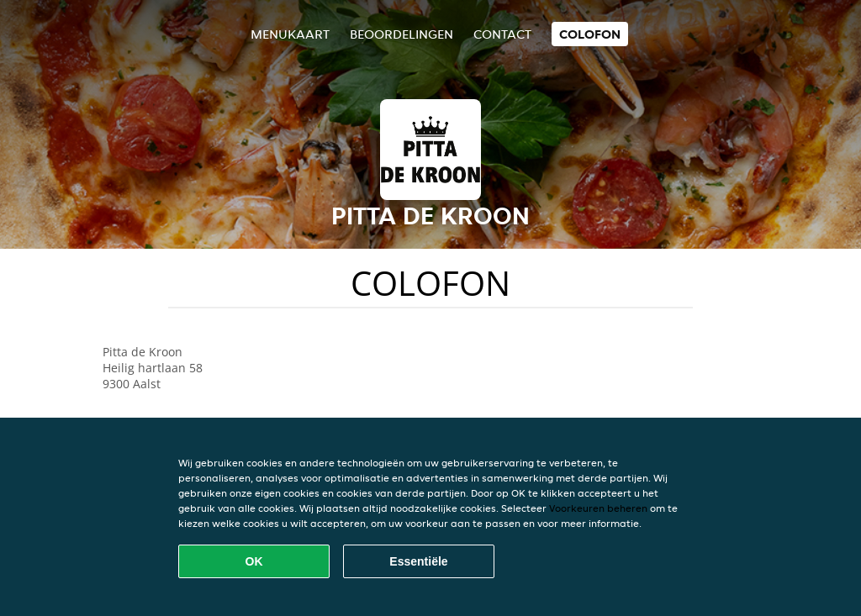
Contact (502, 34)
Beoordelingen (401, 34)
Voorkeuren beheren (598, 508)
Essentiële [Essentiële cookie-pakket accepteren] (418, 561)
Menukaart (290, 34)
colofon (590, 34)
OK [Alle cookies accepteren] (254, 561)
